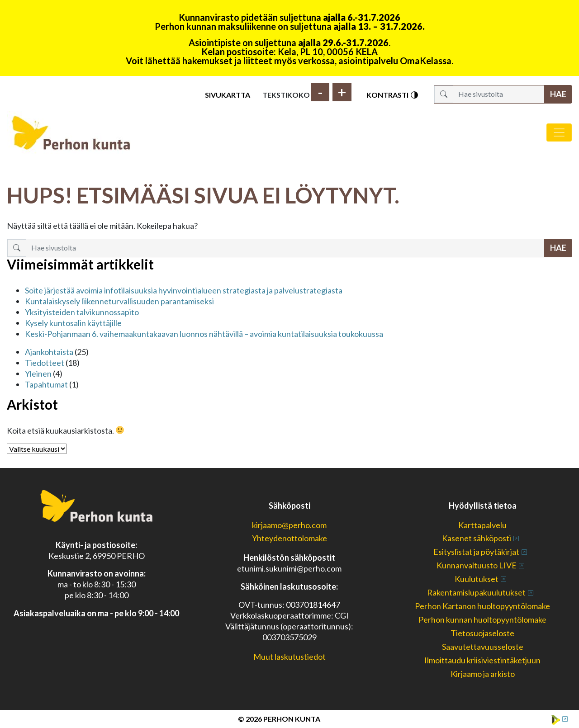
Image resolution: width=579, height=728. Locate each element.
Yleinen (38, 373)
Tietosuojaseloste (482, 633)
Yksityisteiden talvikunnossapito (82, 312)
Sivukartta (228, 95)
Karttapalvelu (482, 525)
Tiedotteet (45, 363)
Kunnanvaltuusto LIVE (477, 565)
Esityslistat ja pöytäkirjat (476, 552)
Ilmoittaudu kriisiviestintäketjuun (482, 660)
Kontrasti (393, 95)
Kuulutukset (477, 579)
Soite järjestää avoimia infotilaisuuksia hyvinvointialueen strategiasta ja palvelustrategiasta (184, 290)
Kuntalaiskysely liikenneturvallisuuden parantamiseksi (119, 301)
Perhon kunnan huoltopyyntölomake (482, 619)
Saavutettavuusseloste (483, 647)
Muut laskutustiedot (289, 657)
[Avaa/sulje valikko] (559, 132)
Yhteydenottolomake (289, 538)
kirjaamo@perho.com (289, 525)
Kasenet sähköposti (477, 538)
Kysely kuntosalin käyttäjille (73, 323)
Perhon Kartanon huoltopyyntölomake (482, 606)
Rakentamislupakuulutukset (476, 592)
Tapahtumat (46, 384)
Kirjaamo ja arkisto (483, 674)
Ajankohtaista (49, 352)
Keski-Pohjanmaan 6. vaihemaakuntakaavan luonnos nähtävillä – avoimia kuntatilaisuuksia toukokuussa (204, 334)
